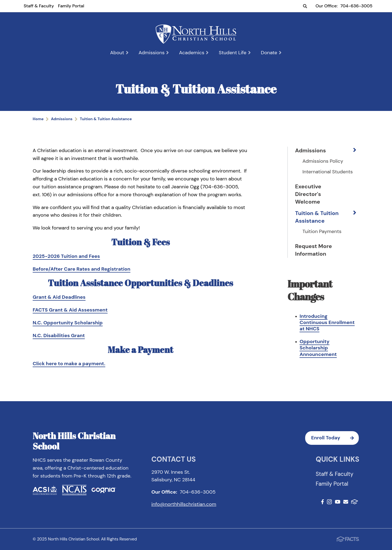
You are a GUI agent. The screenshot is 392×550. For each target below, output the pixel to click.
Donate (271, 53)
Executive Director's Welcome (308, 194)
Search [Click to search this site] (305, 6)
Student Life (235, 53)
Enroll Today (335, 438)
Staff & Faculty (39, 6)
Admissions (154, 53)
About (120, 53)
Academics (194, 53)
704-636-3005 (356, 6)
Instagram (329, 502)
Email (346, 502)
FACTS (355, 502)
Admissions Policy (323, 161)
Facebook (322, 502)
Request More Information (313, 250)
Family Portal (71, 6)
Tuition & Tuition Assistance (317, 217)
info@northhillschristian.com (184, 504)
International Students (328, 172)
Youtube (338, 502)
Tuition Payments (322, 231)
